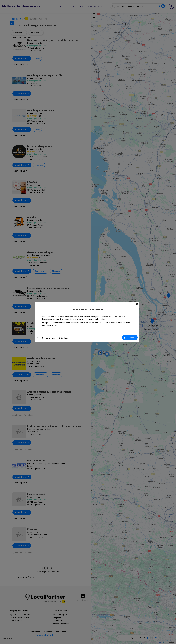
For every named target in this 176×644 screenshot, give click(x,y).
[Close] (138, 304)
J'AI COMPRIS (131, 338)
